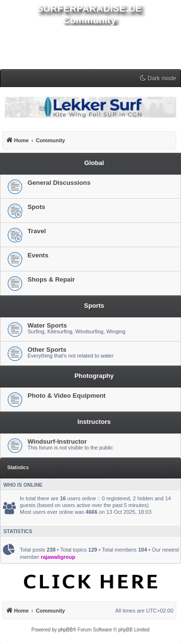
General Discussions (59, 183)
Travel (37, 231)
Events (38, 255)
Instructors (94, 422)
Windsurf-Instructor (57, 442)
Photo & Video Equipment (67, 396)
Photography (94, 376)
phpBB (66, 630)
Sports (94, 306)
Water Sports (47, 325)
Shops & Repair (51, 279)
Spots (36, 207)
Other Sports (47, 350)
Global (94, 163)
